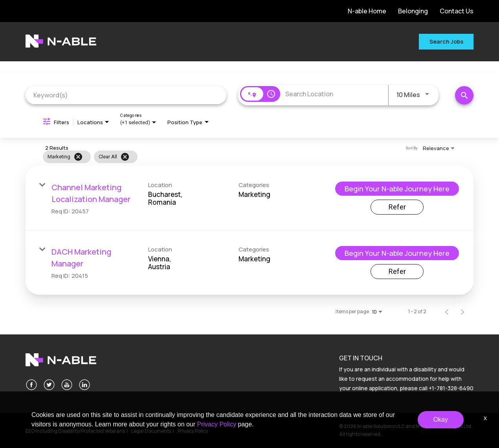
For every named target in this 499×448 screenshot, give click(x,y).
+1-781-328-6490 (451, 388)
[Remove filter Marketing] (78, 157)
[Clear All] (125, 157)
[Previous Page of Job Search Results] (447, 312)
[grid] (233, 157)
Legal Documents (151, 431)
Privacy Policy (193, 431)
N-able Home (367, 11)
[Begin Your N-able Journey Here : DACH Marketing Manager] (397, 253)
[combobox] (126, 95)
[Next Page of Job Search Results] (462, 312)
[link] (249, 198)
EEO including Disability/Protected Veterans (75, 431)
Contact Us (457, 11)
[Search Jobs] (464, 95)
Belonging (413, 11)
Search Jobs (446, 41)
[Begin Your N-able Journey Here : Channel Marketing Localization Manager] (397, 189)
